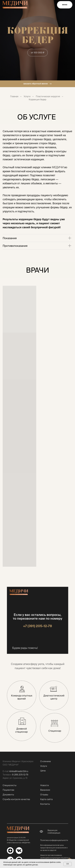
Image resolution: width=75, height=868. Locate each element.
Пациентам (8, 790)
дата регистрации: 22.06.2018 (16, 838)
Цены (43, 771)
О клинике (45, 761)
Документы (8, 795)
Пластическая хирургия (48, 96)
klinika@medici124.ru (19, 771)
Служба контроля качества (16, 799)
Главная (14, 96)
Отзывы (44, 795)
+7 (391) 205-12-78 (37, 626)
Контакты (45, 804)
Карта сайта (46, 799)
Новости (45, 785)
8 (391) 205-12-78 (20, 775)
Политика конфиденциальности (54, 840)
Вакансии (45, 790)
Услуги (27, 96)
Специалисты (10, 785)
